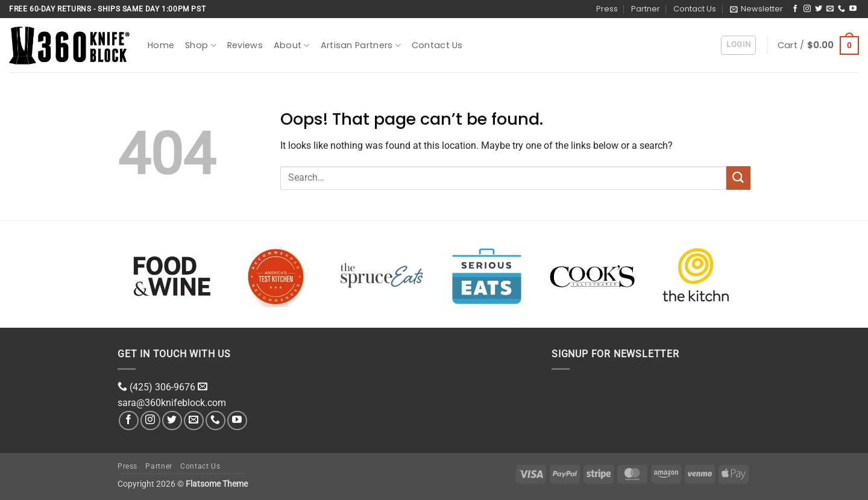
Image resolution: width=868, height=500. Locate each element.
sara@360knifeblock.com (172, 403)
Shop (201, 45)
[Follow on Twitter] (819, 9)
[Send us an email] (830, 9)
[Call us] (841, 9)
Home (161, 45)
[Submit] (738, 178)
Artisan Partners (361, 45)
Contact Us (695, 9)
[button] (756, 9)
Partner (646, 9)
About (292, 45)
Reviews (245, 45)
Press (607, 9)
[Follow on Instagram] (807, 9)
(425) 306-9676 (162, 387)
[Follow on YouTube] (853, 9)
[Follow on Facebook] (795, 9)
